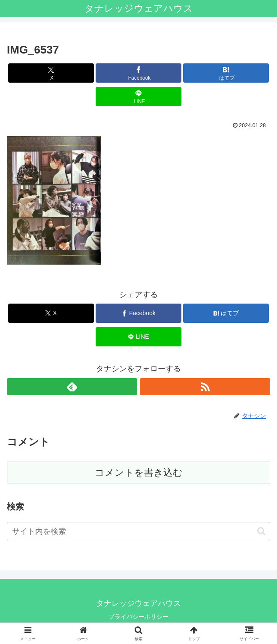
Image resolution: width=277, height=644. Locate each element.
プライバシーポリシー (138, 617)
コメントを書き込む (139, 473)
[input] (138, 532)
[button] (261, 531)
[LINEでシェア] (138, 97)
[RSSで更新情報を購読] (205, 387)
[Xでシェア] (51, 73)
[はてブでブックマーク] (226, 73)
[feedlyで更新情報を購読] (72, 387)
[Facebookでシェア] (138, 73)
